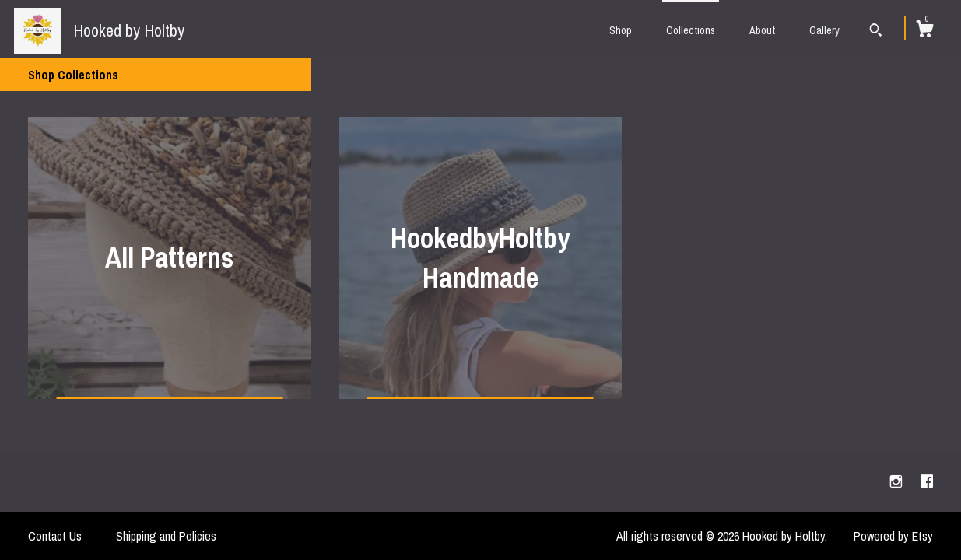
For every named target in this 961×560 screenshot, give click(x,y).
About (762, 30)
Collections (691, 30)
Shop (621, 30)
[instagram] (898, 482)
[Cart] (924, 31)
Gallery (824, 30)
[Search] (876, 32)
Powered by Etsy (893, 536)
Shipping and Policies (166, 536)
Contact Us (55, 536)
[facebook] (927, 482)
